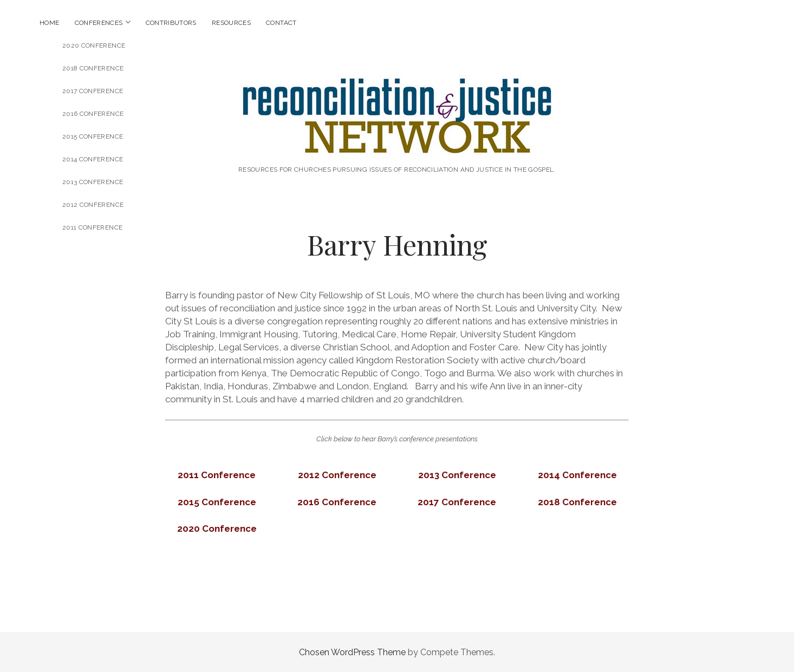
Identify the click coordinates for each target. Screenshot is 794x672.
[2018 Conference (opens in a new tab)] (577, 502)
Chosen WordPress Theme (352, 652)
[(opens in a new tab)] (217, 475)
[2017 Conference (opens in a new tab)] (457, 502)
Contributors (171, 23)
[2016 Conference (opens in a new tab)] (337, 502)
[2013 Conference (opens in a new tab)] (457, 475)
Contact (281, 23)
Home (49, 23)
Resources (231, 23)
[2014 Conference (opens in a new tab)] (577, 475)
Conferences (99, 23)
